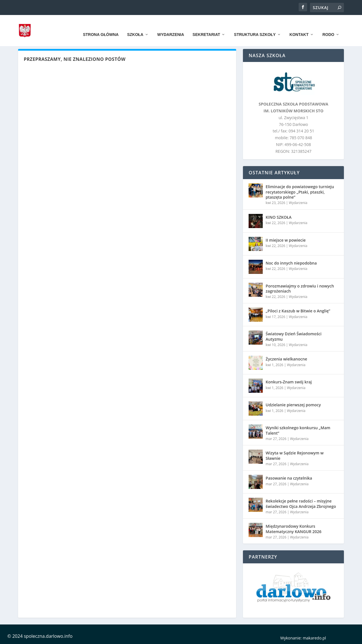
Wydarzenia (171, 26)
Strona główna (101, 26)
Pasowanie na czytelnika (289, 478)
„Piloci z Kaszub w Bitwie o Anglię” (298, 311)
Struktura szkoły (255, 26)
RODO (328, 26)
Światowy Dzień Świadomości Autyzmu (293, 336)
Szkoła (135, 26)
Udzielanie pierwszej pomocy (293, 405)
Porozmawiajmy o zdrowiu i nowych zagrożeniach (300, 288)
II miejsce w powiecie (286, 240)
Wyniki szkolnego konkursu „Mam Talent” (298, 430)
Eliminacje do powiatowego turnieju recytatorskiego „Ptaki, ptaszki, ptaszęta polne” (300, 192)
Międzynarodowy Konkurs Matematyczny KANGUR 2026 (293, 529)
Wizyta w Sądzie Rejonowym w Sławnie (295, 455)
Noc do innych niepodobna (291, 263)
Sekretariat (206, 26)
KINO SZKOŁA (278, 217)
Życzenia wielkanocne (286, 359)
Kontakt (299, 26)
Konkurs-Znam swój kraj (289, 382)
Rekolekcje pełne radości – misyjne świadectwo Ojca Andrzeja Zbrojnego (301, 504)
